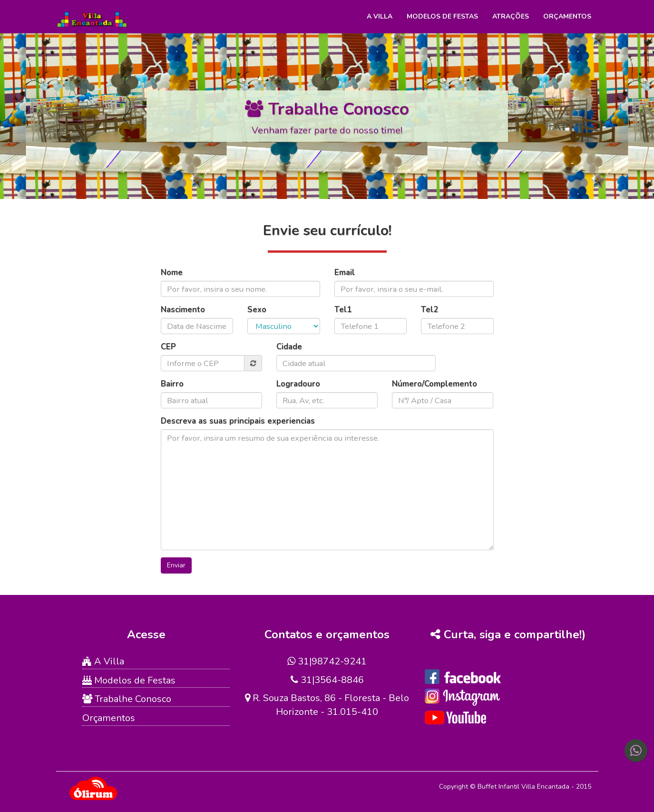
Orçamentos (567, 16)
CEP (168, 347)
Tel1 (343, 310)
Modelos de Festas (442, 16)
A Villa (380, 16)
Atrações (511, 16)
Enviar (176, 565)
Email (345, 272)
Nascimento (183, 310)
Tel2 (429, 310)
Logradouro (298, 384)
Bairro (172, 384)
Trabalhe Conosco (127, 699)
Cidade (289, 347)
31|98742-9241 (327, 661)
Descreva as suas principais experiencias (238, 421)
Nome (172, 272)
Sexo (257, 310)
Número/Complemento (434, 384)
